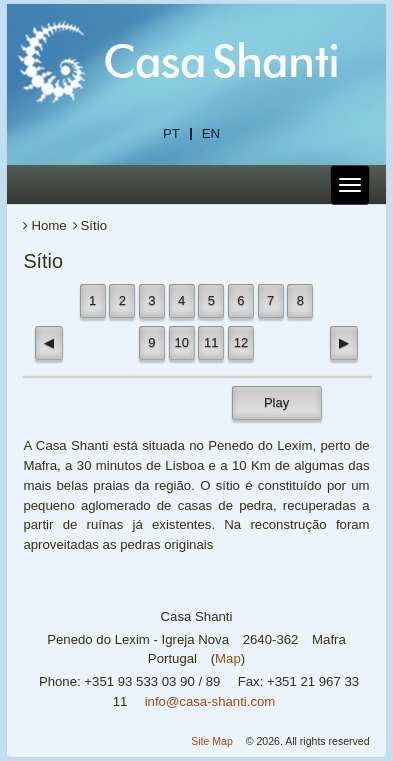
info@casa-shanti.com (210, 701)
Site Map (212, 741)
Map (228, 658)
